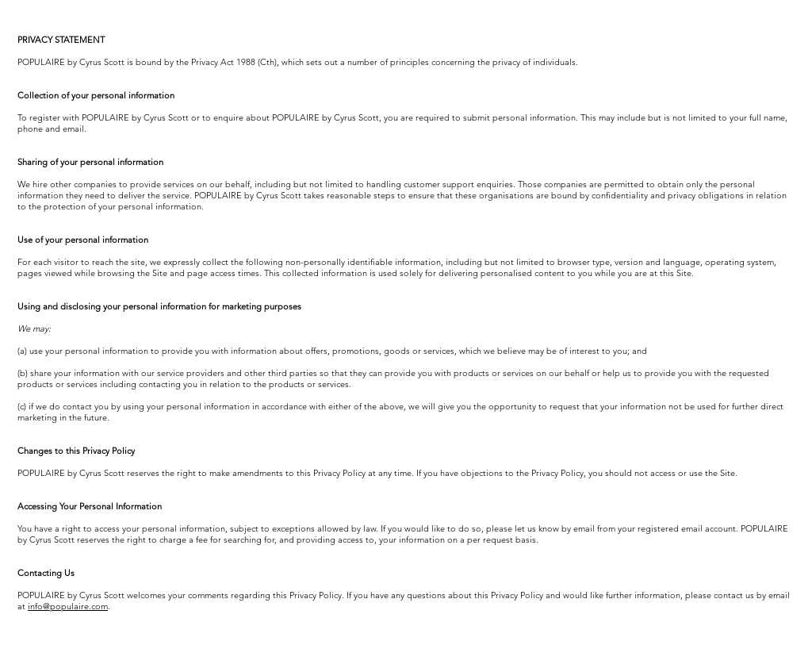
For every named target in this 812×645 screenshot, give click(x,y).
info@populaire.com (68, 606)
